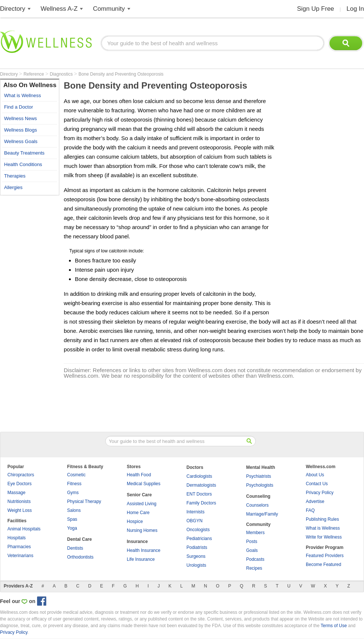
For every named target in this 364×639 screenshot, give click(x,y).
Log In (355, 9)
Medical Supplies (144, 484)
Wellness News (21, 118)
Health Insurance (144, 550)
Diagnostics (62, 74)
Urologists (196, 565)
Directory (13, 9)
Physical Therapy (84, 501)
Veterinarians (20, 556)
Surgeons (196, 556)
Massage (16, 493)
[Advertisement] (30, 310)
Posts (252, 542)
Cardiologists (199, 476)
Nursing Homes (142, 530)
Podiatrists (197, 547)
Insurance (137, 542)
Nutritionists (19, 501)
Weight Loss (20, 510)
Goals (252, 550)
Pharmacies (19, 547)
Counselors (257, 505)
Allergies (13, 187)
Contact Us (317, 484)
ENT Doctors (199, 494)
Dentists (75, 548)
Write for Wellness (324, 537)
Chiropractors (21, 475)
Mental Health (261, 467)
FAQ (310, 510)
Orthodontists (80, 557)
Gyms (73, 493)
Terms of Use (334, 626)
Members (255, 533)
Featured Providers (325, 556)
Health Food (139, 475)
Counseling (258, 496)
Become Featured (323, 564)
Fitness (74, 484)
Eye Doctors (19, 484)
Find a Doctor (19, 107)
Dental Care (80, 539)
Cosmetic (76, 475)
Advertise (315, 501)
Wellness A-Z (59, 9)
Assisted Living (142, 504)
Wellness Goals (21, 141)
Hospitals (16, 538)
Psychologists (260, 485)
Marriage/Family (262, 514)
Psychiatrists (259, 476)
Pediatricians (199, 539)
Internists (196, 512)
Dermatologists (201, 485)
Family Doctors (201, 503)
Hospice (135, 522)
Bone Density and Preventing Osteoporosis (121, 74)
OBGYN (194, 521)
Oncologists (198, 530)
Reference (34, 74)
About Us (315, 475)
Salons (74, 510)
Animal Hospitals (24, 529)
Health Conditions (23, 164)
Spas (72, 519)
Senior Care (139, 495)
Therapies (15, 176)
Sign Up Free (315, 9)
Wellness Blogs (21, 130)
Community (109, 9)
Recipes (254, 568)
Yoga (72, 528)
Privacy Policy (320, 493)
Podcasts (255, 559)
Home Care (138, 513)
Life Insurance (141, 559)
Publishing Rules (322, 519)
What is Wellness (22, 95)
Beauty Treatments (24, 153)
